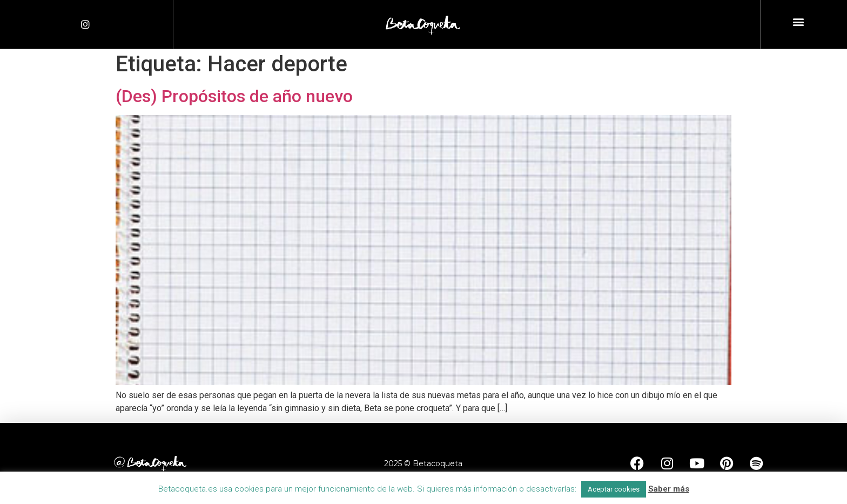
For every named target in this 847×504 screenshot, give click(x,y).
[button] (798, 22)
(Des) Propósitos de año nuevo (234, 96)
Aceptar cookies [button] (614, 489)
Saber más (669, 489)
